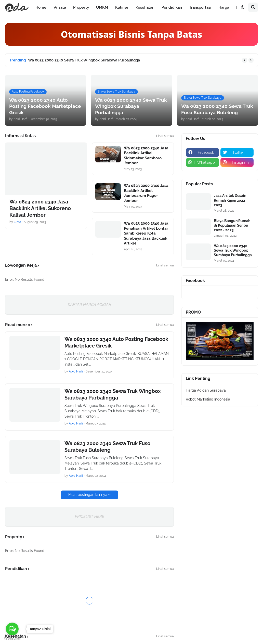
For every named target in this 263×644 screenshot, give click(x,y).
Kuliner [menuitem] (122, 7)
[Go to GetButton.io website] (12, 639)
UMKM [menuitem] (102, 7)
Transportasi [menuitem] (200, 7)
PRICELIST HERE (90, 517)
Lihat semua (165, 136)
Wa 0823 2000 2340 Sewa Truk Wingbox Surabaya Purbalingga (84, 60)
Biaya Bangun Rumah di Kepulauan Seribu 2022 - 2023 (232, 225)
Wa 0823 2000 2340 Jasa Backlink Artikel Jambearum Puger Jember (146, 193)
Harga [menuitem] (224, 7)
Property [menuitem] (81, 7)
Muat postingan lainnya (88, 495)
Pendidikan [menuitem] (172, 7)
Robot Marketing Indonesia (208, 399)
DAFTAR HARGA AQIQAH (90, 305)
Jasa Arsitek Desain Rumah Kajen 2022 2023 (230, 200)
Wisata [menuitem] (60, 7)
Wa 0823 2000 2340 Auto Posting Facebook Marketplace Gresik (116, 342)
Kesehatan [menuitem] (145, 7)
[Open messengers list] (12, 629)
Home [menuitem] (41, 7)
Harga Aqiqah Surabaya (206, 390)
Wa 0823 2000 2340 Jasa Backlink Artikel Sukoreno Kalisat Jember (40, 208)
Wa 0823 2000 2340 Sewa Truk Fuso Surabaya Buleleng (107, 447)
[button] (243, 7)
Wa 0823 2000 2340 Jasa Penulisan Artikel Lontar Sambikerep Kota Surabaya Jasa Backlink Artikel (146, 233)
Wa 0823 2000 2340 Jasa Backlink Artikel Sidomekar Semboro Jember (146, 156)
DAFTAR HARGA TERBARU (132, 610)
